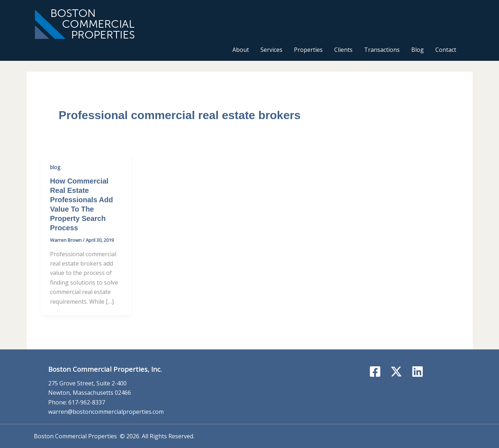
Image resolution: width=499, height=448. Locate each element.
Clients (343, 50)
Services (271, 50)
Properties (308, 50)
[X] (396, 372)
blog (55, 167)
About (241, 50)
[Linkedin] (418, 372)
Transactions (382, 50)
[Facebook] (375, 372)
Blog (418, 50)
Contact (446, 50)
